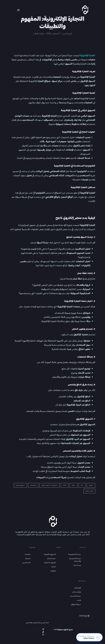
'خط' (82, 485)
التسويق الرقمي (20, 485)
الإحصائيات (33, 485)
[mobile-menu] (15, 10)
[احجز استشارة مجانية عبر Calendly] (89, 637)
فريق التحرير (67, 34)
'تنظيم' (91, 485)
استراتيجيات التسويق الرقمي (49, 485)
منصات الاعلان (39, 34)
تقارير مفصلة (89, 491)
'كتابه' (65, 485)
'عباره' (73, 485)
